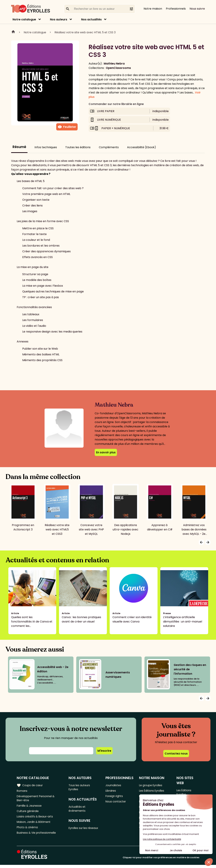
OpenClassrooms (118, 68)
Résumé (19, 147)
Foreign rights (115, 797)
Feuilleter (67, 127)
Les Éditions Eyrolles (152, 791)
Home (13, 32)
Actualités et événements (78, 810)
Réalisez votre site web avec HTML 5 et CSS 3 (85, 32)
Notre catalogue (24, 19)
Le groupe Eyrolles (152, 785)
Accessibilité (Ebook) (142, 147)
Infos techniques (46, 147)
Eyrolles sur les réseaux (79, 832)
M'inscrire (104, 751)
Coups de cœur (30, 785)
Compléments (109, 147)
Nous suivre (197, 9)
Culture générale (28, 813)
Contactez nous (176, 754)
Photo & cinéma (28, 830)
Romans (22, 791)
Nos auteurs (59, 19)
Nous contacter (116, 803)
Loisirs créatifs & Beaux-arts (36, 818)
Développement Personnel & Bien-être (37, 799)
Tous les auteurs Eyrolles (80, 787)
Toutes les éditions (78, 147)
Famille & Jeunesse (30, 807)
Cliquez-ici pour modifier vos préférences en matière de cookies (161, 861)
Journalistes (114, 785)
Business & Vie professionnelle (37, 836)
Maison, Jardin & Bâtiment (34, 824)
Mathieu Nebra (114, 64)
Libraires (111, 791)
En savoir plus (106, 452)
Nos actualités (91, 19)
